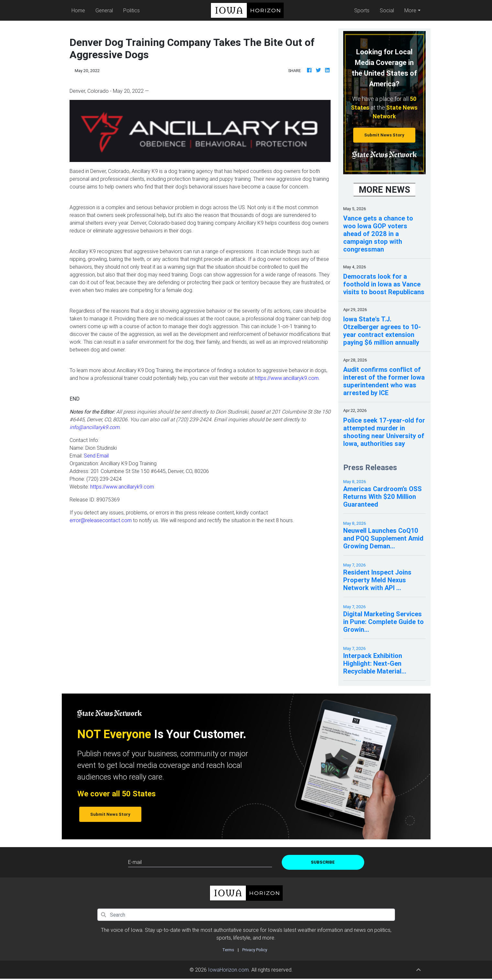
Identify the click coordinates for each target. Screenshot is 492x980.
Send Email (96, 456)
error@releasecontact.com (101, 520)
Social (387, 10)
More (410, 10)
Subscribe (323, 862)
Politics (132, 10)
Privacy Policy (255, 950)
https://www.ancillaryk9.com (287, 378)
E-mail (135, 862)
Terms (228, 950)
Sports (362, 10)
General (104, 10)
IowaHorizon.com (228, 970)
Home (80, 10)
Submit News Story (384, 135)
